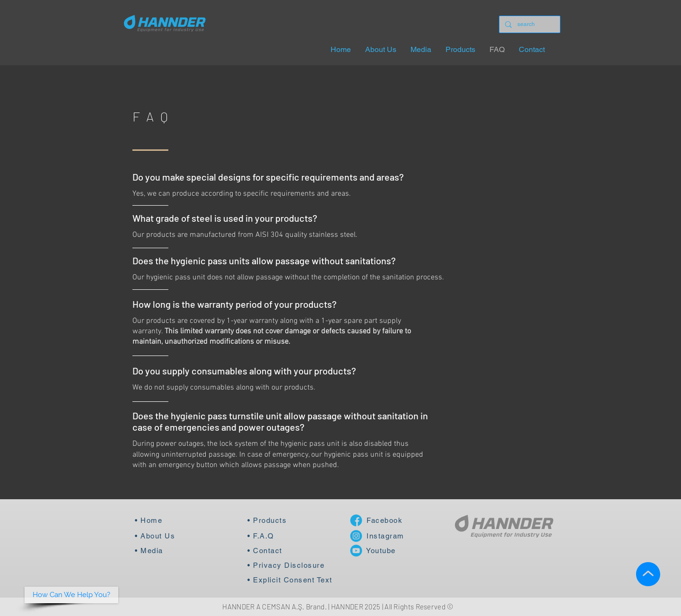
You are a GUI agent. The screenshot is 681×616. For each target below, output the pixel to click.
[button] (71, 595)
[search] (529, 24)
